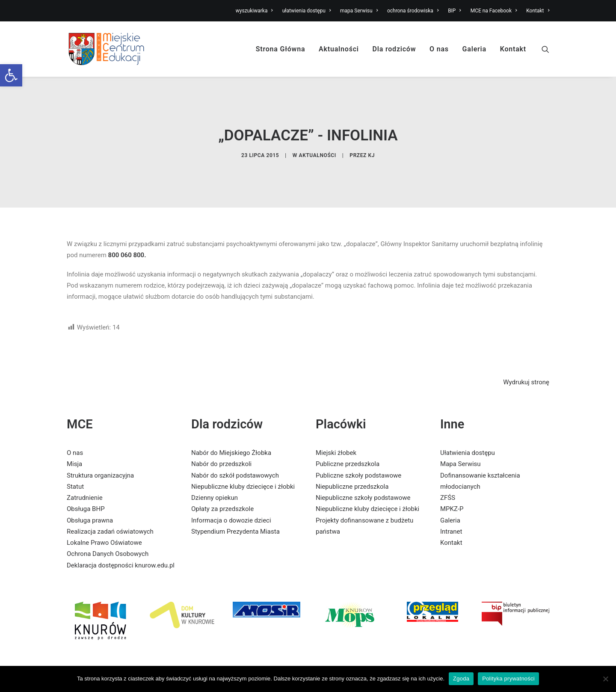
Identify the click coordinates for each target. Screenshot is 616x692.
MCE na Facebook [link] (494, 11)
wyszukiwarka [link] (254, 11)
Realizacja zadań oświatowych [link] (110, 507)
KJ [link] (372, 143)
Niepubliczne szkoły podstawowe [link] (363, 473)
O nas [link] (439, 49)
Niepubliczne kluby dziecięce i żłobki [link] (243, 462)
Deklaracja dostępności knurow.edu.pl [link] (121, 541)
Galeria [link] (474, 49)
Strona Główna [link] (281, 49)
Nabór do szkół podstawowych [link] (235, 451)
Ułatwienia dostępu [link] (468, 428)
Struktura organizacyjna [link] (100, 451)
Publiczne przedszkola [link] (348, 440)
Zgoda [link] (461, 679)
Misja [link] (74, 440)
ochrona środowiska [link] (413, 11)
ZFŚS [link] (448, 473)
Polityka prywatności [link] (508, 679)
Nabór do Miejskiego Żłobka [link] (231, 428)
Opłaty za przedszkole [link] (222, 484)
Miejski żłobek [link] (336, 428)
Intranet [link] (451, 507)
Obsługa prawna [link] (90, 496)
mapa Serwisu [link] (359, 11)
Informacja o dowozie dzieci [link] (231, 496)
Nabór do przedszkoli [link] (221, 440)
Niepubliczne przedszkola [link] (352, 462)
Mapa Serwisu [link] (461, 440)
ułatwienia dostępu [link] (307, 11)
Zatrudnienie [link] (85, 473)
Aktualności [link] (339, 49)
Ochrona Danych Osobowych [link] (108, 529)
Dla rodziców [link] (394, 49)
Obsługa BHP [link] (86, 484)
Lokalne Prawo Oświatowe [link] (104, 518)
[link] (11, 75)
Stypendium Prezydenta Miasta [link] (235, 507)
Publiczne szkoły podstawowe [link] (358, 451)
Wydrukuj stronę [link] (526, 358)
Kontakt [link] (538, 11)
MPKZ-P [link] (452, 484)
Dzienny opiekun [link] (215, 473)
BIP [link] (455, 11)
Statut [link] (75, 462)
